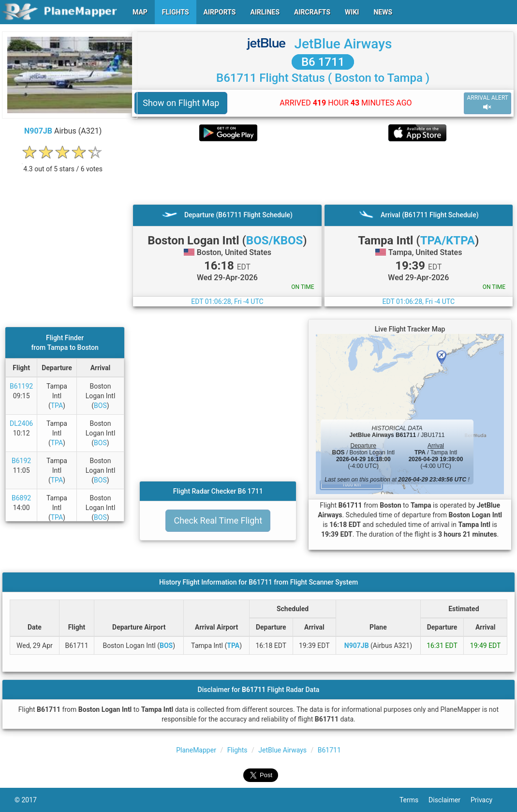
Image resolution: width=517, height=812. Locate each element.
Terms (414, 800)
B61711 (329, 750)
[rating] (63, 164)
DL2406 (21, 423)
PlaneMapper (196, 750)
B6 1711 (323, 62)
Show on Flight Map (181, 103)
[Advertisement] (323, 173)
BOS (100, 406)
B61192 (21, 386)
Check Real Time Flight (218, 520)
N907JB (38, 131)
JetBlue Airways (343, 44)
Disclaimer (450, 800)
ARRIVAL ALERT (487, 103)
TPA (57, 406)
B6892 (21, 498)
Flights (237, 750)
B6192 (21, 461)
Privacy (487, 800)
